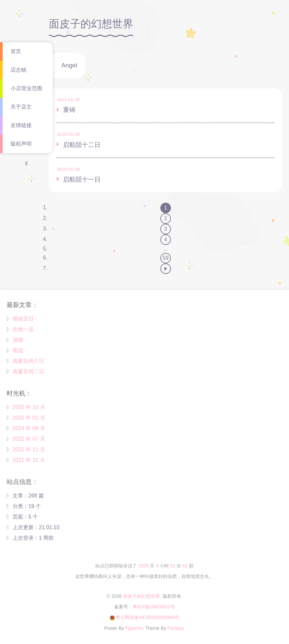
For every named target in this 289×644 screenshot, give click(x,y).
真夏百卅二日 (28, 372)
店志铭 (18, 70)
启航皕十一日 (82, 179)
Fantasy (176, 628)
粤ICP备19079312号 (154, 607)
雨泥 (18, 350)
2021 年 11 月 (29, 449)
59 (166, 258)
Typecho (134, 628)
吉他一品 (23, 329)
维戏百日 (23, 319)
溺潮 (18, 340)
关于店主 (21, 107)
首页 (16, 51)
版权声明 (21, 144)
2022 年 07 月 (29, 439)
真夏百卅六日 (28, 361)
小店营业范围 (26, 88)
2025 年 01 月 (29, 418)
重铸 (69, 110)
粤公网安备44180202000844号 (148, 617)
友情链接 (21, 125)
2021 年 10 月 (29, 460)
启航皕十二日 (82, 145)
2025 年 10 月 (29, 407)
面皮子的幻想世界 (142, 596)
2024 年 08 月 (29, 428)
